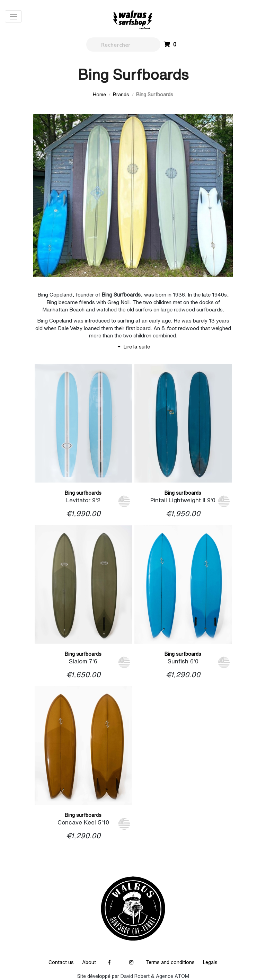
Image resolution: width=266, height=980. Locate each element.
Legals (210, 962)
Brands (121, 95)
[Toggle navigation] (13, 16)
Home (99, 95)
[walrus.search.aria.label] (123, 45)
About (89, 962)
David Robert (135, 976)
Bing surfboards (83, 493)
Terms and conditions (170, 962)
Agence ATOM (172, 976)
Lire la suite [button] (133, 347)
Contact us (61, 962)
